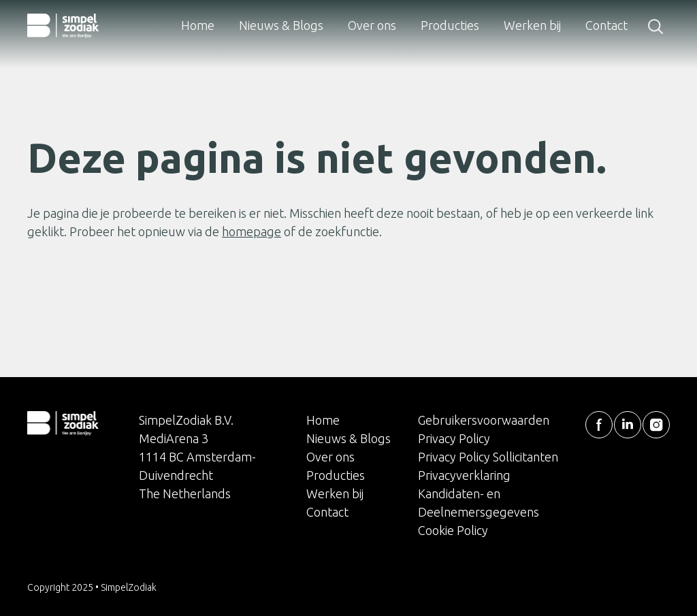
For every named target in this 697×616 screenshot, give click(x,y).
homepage (252, 231)
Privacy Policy (454, 438)
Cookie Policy (453, 530)
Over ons (372, 25)
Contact (606, 25)
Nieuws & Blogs (281, 25)
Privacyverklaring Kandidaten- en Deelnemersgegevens (479, 493)
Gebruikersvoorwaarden (484, 420)
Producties (450, 25)
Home (198, 25)
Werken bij (532, 25)
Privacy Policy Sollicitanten (488, 457)
